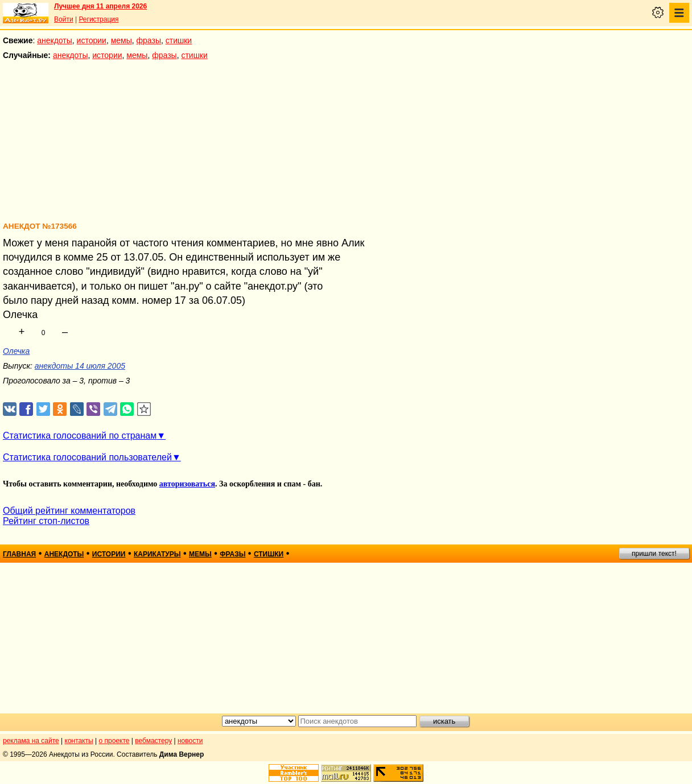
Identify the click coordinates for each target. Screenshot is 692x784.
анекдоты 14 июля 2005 (80, 366)
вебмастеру (153, 741)
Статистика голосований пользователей (87, 457)
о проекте (114, 741)
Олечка (16, 351)
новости (190, 741)
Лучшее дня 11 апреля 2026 (100, 6)
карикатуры (157, 554)
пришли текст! (654, 554)
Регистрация (98, 19)
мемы (121, 40)
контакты (79, 741)
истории (92, 40)
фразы (149, 40)
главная (19, 554)
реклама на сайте (31, 741)
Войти (64, 19)
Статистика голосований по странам (80, 436)
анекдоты (55, 40)
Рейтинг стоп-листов (46, 521)
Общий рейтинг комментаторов (69, 511)
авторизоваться (187, 484)
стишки (179, 40)
